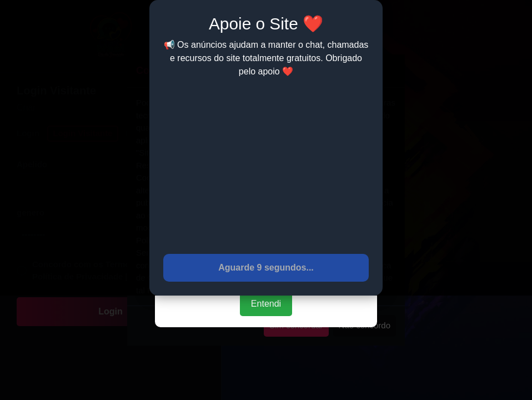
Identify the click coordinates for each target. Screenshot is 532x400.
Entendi (266, 304)
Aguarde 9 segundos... (266, 267)
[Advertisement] (266, 165)
